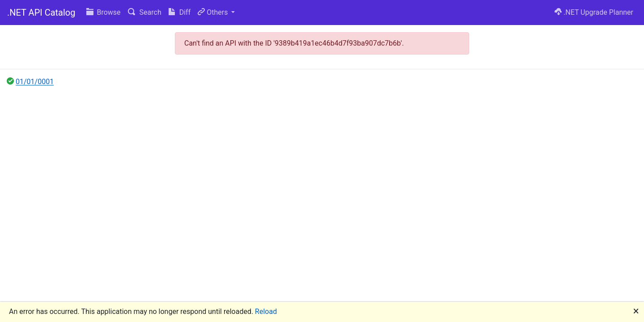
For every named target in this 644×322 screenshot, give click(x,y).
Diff (180, 12)
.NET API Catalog (41, 13)
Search (145, 12)
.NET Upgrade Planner (594, 12)
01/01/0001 (35, 82)
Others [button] (214, 12)
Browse (104, 12)
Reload (266, 311)
